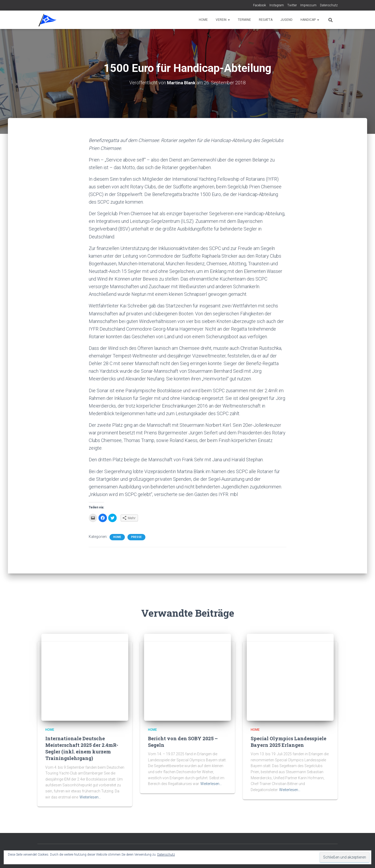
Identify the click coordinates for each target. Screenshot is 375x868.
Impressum (308, 5)
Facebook (260, 5)
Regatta (266, 20)
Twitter (292, 5)
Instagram (277, 5)
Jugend (287, 20)
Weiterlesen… (90, 797)
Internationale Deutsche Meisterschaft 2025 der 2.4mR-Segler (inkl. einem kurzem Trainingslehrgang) (82, 748)
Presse (136, 537)
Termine (244, 20)
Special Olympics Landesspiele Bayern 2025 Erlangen (288, 742)
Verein (223, 20)
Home (203, 20)
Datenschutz (329, 5)
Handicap (310, 20)
